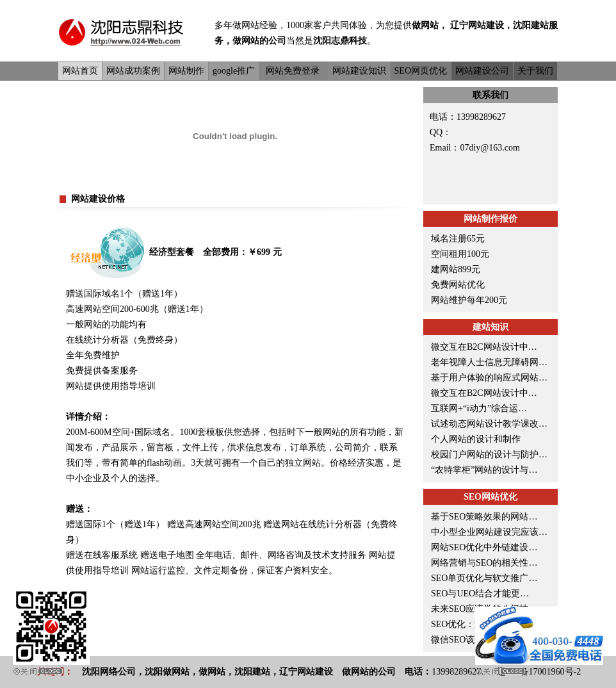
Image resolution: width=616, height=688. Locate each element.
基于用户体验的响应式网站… (489, 378)
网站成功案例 (133, 71)
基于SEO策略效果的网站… (484, 517)
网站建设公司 (482, 71)
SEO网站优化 (490, 497)
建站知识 (490, 327)
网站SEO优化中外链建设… (484, 547)
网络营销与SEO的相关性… (484, 563)
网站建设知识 (359, 71)
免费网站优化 (458, 285)
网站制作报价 (490, 219)
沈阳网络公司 (109, 672)
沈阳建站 (531, 25)
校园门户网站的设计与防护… (489, 455)
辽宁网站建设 (477, 25)
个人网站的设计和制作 (476, 439)
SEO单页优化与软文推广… (484, 578)
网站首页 (80, 71)
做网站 (246, 25)
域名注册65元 (458, 239)
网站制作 (186, 71)
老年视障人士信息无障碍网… (489, 362)
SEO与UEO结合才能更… (480, 594)
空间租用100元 (460, 254)
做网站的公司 (259, 41)
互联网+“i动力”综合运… (479, 408)
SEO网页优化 (421, 71)
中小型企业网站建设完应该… (489, 532)
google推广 (234, 71)
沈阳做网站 (167, 672)
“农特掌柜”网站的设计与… (484, 470)
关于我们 (535, 71)
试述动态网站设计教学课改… (489, 424)
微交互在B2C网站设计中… (484, 347)
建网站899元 (456, 269)
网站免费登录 (293, 71)
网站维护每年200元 (469, 300)
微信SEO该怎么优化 (471, 640)
